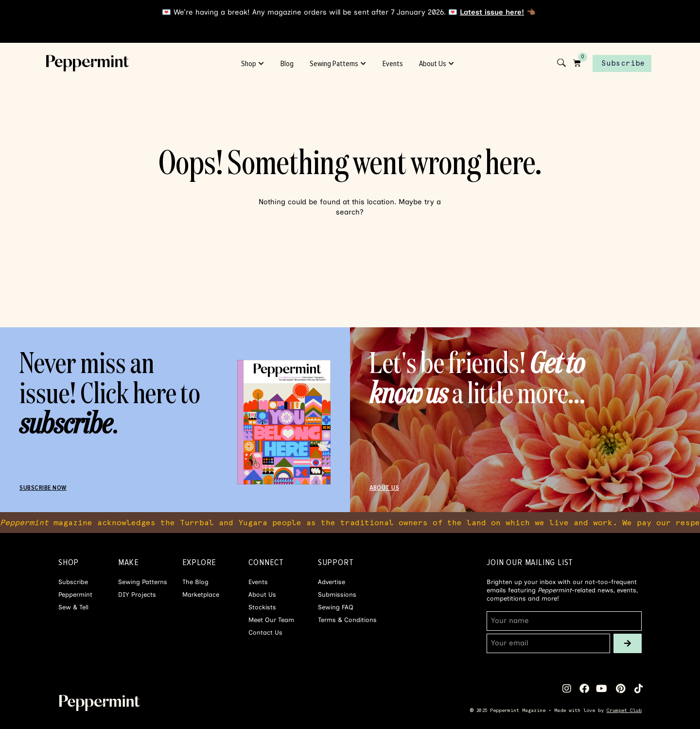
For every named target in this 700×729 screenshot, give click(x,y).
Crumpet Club (624, 710)
